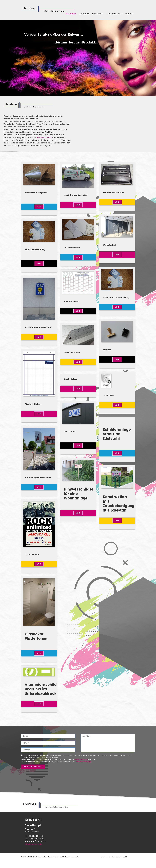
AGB (125, 857)
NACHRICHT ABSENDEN (33, 767)
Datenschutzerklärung (83, 762)
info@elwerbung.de (81, 759)
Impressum (105, 857)
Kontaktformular (44, 137)
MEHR (39, 207)
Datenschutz (117, 857)
